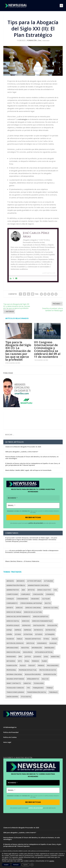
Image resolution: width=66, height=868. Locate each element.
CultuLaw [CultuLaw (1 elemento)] (46, 599)
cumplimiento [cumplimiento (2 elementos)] (12, 603)
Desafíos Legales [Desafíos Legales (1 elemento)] (13, 626)
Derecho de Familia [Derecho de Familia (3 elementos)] (14, 612)
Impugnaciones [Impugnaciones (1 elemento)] (12, 648)
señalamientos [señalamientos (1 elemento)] (33, 679)
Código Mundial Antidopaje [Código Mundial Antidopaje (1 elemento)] (31, 603)
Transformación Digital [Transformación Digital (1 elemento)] (36, 692)
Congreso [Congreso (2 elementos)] (50, 594)
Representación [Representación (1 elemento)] (50, 675)
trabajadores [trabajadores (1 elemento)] (38, 688)
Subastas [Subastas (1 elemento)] (27, 683)
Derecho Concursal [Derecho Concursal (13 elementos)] (33, 608)
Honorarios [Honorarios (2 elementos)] (42, 643)
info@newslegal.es (10, 727)
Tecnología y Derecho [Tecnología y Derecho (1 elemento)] (15, 688)
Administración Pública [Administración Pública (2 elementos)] (16, 586)
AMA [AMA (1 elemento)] (23, 590)
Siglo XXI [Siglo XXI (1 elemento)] (45, 679)
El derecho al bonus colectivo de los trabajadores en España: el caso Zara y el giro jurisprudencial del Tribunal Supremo (33, 464)
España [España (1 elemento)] (9, 635)
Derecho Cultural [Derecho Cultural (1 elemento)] (51, 608)
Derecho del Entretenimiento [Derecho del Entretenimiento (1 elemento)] (18, 617)
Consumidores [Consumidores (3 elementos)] (22, 599)
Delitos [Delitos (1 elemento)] (48, 603)
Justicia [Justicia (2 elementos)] (28, 657)
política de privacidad (36, 523)
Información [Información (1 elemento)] (37, 648)
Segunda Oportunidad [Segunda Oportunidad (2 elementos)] (15, 679)
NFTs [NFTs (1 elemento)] (20, 661)
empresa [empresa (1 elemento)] (18, 630)
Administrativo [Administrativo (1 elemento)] (13, 590)
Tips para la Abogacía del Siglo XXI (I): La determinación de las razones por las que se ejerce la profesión (18, 351)
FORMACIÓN (32, 40)
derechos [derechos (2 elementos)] (26, 621)
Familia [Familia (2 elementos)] (20, 639)
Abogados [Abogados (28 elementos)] (20, 581)
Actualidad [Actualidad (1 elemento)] (49, 581)
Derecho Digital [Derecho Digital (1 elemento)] (13, 621)
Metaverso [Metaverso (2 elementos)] (11, 661)
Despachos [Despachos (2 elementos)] (26, 626)
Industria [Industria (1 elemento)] (25, 648)
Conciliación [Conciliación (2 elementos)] (38, 594)
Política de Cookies (10, 737)
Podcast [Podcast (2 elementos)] (32, 666)
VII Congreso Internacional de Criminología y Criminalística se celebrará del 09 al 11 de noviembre (47, 349)
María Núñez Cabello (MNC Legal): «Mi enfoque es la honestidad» (28, 470)
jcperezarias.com (49, 273)
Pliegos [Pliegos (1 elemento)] (23, 666)
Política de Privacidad (11, 732)
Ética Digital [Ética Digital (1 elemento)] (26, 697)
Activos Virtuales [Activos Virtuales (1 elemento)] (34, 581)
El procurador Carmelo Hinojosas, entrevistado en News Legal (27, 538)
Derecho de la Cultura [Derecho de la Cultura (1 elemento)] (33, 612)
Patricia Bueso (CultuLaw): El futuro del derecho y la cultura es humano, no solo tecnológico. (32, 458)
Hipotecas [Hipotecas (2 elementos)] (30, 643)
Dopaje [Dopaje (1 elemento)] (9, 630)
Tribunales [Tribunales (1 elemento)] (53, 692)
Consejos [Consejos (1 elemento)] (10, 599)
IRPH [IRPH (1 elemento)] (20, 657)
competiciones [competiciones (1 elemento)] (12, 594)
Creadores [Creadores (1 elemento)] (35, 599)
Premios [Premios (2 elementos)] (41, 666)
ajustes (52, 861)
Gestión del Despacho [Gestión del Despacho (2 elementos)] (15, 643)
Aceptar (6, 865)
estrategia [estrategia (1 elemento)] (28, 635)
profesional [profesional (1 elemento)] (11, 670)
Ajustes (26, 865)
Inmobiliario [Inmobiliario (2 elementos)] (50, 648)
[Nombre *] (33, 498)
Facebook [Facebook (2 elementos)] (10, 639)
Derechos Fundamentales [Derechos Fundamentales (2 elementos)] (42, 621)
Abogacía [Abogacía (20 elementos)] (10, 581)
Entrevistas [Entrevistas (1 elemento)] (50, 630)
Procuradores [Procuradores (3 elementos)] (53, 666)
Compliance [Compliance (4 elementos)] (26, 594)
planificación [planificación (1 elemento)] (12, 666)
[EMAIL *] (33, 506)
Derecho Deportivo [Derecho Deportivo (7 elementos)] (41, 617)
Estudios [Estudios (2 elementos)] (39, 635)
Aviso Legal (7, 742)
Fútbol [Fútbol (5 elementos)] (46, 639)
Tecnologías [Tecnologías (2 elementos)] (39, 683)
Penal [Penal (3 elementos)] (27, 661)
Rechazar (16, 865)
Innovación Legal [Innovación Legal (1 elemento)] (13, 652)
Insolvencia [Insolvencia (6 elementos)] (28, 652)
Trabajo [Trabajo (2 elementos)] (50, 688)
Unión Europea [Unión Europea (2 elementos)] (12, 697)
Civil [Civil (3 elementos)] (55, 590)
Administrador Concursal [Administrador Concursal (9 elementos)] (38, 586)
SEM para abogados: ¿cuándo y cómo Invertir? (22, 452)
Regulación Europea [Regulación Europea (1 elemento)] (33, 675)
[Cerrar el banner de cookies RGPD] (32, 865)
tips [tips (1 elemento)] (28, 688)
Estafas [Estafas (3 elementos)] (18, 635)
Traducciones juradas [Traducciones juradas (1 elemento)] (15, 692)
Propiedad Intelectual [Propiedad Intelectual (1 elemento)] (28, 670)
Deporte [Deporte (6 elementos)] (10, 608)
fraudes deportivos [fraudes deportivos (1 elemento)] (33, 639)
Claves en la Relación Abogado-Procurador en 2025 (23, 447)
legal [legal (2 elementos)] (46, 657)
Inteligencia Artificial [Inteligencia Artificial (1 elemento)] (44, 652)
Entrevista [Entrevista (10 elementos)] (38, 630)
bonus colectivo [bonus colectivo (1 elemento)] (44, 590)
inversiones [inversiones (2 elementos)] (11, 657)
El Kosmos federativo (32, 561)
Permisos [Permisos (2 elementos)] (35, 661)
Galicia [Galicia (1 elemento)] (55, 639)
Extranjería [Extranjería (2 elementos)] (50, 635)
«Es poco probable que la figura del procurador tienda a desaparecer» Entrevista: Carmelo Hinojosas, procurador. (31, 540)
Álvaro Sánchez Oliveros (14, 561)
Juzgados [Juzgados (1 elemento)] (37, 657)
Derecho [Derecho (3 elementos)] (19, 608)
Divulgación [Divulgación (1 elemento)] (52, 626)
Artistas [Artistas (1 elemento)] (31, 590)
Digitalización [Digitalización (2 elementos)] (39, 626)
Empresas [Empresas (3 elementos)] (28, 630)
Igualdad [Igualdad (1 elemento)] (53, 643)
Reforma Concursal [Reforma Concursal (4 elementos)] (14, 675)
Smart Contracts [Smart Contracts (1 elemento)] (14, 683)
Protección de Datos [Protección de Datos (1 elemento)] (48, 670)
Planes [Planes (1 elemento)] (44, 661)
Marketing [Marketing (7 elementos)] (55, 657)
